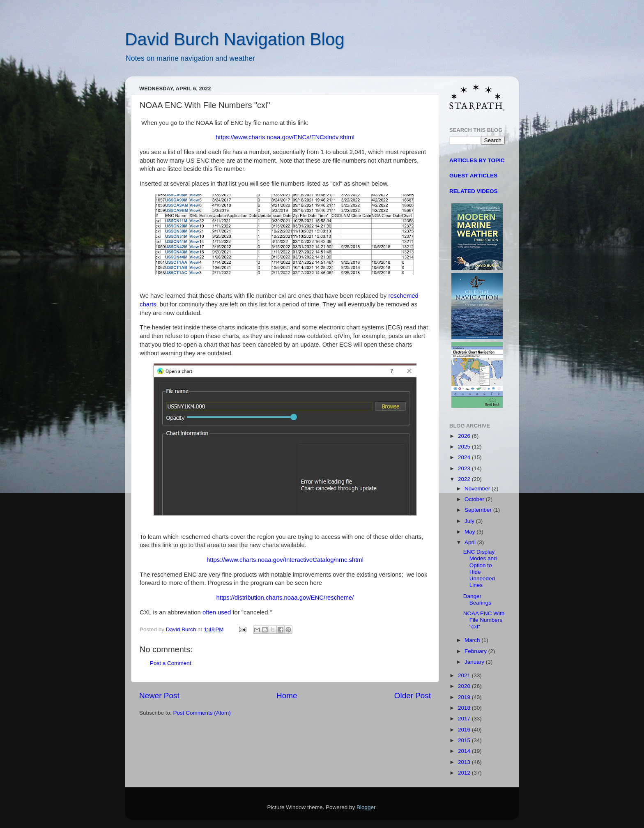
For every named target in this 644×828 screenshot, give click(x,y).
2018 (465, 708)
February (476, 651)
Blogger (366, 807)
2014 (465, 751)
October (475, 499)
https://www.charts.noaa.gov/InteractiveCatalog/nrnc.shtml (285, 560)
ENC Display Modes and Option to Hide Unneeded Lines (480, 568)
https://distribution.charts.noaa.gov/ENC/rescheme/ (285, 598)
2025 (465, 447)
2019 (465, 697)
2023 (465, 468)
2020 (465, 686)
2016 (465, 730)
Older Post (413, 696)
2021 (465, 675)
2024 (465, 457)
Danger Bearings (477, 599)
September (479, 510)
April (471, 542)
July (470, 521)
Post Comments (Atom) (202, 713)
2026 (465, 436)
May (470, 532)
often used (217, 612)
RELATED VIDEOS (474, 191)
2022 (465, 479)
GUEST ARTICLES (473, 176)
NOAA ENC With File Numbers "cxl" (484, 620)
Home (287, 696)
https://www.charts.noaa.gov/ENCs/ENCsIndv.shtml (285, 137)
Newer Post (159, 696)
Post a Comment (171, 663)
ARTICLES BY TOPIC (477, 160)
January (475, 662)
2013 (465, 762)
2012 (465, 773)
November (478, 489)
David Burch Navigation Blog (235, 39)
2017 (465, 719)
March (473, 640)
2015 (465, 740)
